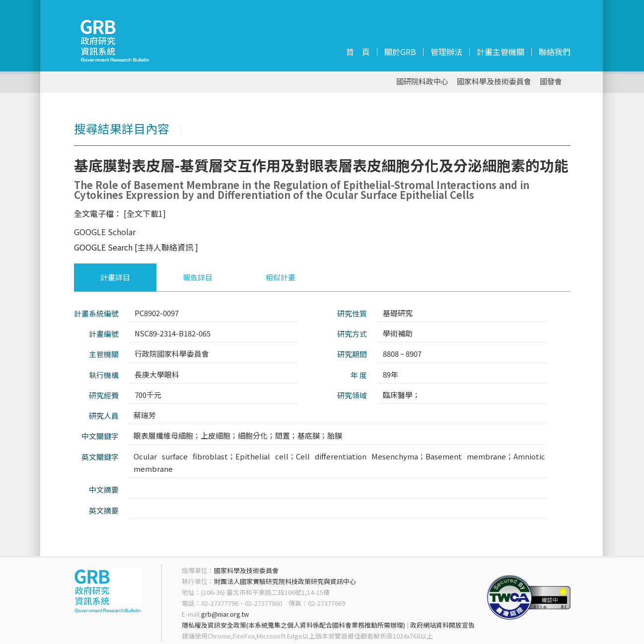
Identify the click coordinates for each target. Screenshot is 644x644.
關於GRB (400, 52)
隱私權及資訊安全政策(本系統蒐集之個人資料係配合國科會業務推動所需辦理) (293, 625)
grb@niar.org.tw (225, 614)
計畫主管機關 (501, 52)
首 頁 (358, 52)
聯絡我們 (555, 52)
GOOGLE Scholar (105, 232)
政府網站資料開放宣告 (442, 625)
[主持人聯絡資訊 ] (166, 247)
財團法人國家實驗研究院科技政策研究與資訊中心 (285, 581)
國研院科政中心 (422, 82)
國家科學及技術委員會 (494, 82)
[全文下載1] (145, 213)
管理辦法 (446, 52)
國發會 (551, 82)
